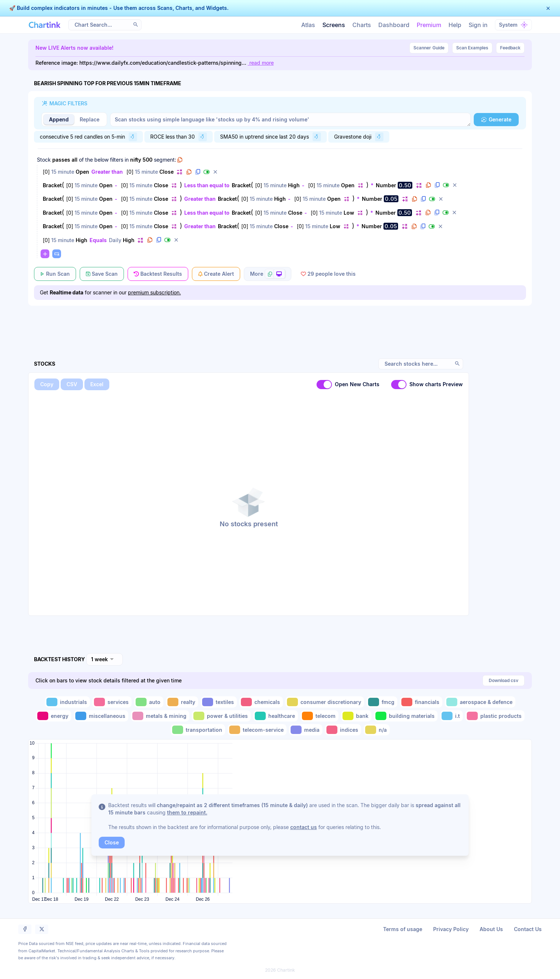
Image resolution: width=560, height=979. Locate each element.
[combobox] (105, 659)
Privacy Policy (451, 929)
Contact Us (528, 929)
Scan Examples (472, 48)
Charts (362, 25)
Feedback (510, 48)
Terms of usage (403, 929)
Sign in (478, 25)
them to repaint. (187, 812)
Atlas (308, 25)
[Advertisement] (280, 324)
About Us (491, 929)
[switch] (324, 385)
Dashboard (394, 25)
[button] (548, 8)
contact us (304, 827)
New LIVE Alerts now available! (75, 48)
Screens (334, 25)
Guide (429, 48)
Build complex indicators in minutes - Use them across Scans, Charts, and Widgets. (122, 8)
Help (455, 25)
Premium (429, 25)
